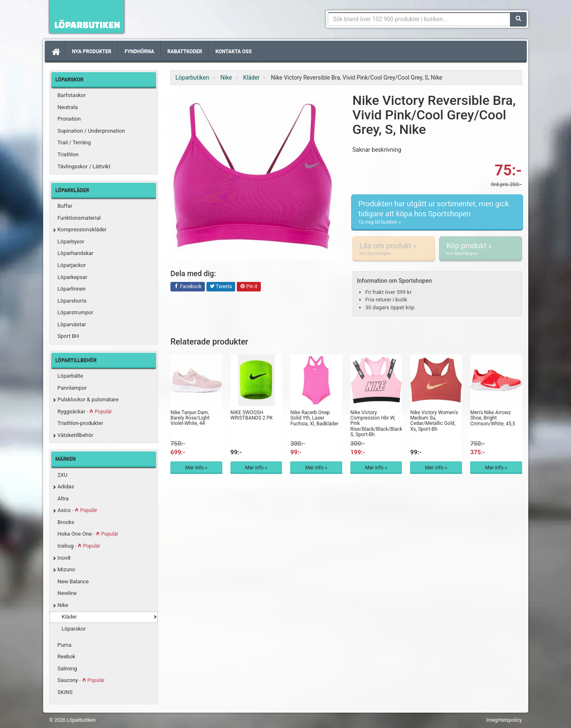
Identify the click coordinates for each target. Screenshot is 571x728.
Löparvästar (72, 324)
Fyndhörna (139, 51)
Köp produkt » (480, 249)
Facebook (188, 287)
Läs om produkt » (394, 249)
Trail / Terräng (74, 142)
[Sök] (518, 19)
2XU (63, 475)
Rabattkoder (185, 51)
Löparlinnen (72, 289)
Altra (63, 499)
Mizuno (67, 569)
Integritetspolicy (504, 720)
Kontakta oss (233, 51)
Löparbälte (70, 376)
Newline (67, 593)
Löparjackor (72, 265)
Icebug (79, 546)
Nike (63, 605)
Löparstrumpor (75, 312)
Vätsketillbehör (75, 435)
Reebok (67, 656)
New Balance (73, 581)
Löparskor (74, 629)
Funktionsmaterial (79, 218)
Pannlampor (72, 388)
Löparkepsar (73, 277)
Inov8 (64, 558)
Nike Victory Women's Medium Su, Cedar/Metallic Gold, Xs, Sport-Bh (434, 421)
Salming (67, 669)
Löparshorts (72, 301)
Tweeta (221, 287)
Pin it (249, 287)
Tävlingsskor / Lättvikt (84, 166)
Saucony (81, 680)
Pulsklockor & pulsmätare (88, 399)
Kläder (69, 617)
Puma (65, 645)
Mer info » (196, 468)
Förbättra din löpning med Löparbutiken (87, 17)
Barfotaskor (72, 95)
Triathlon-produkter (80, 423)
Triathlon (68, 154)
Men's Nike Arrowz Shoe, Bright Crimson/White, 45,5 (493, 418)
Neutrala (68, 107)
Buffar (65, 206)
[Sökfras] (419, 19)
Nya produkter (92, 51)
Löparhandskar (76, 253)
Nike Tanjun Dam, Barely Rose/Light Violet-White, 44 (190, 418)
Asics (78, 510)
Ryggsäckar (85, 411)
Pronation (69, 119)
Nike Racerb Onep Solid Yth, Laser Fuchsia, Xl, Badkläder (314, 418)
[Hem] (55, 51)
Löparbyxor (71, 241)
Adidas (66, 487)
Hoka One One (88, 534)
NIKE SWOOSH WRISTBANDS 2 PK (252, 415)
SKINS (65, 692)
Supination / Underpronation (91, 131)
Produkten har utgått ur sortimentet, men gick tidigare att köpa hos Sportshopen (437, 212)
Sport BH (68, 336)
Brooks (66, 522)
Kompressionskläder (82, 229)
